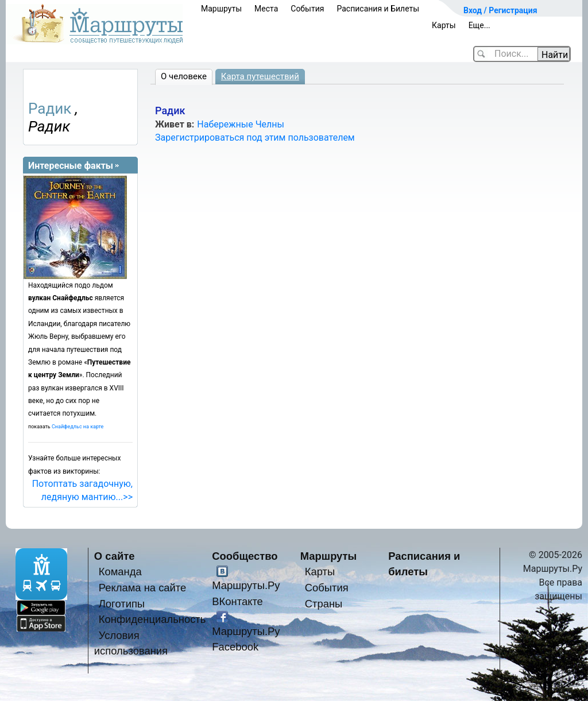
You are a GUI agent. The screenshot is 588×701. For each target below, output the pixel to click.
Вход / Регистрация (500, 10)
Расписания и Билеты (378, 9)
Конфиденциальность (152, 619)
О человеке (184, 76)
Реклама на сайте (143, 588)
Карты (444, 25)
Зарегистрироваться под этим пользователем (255, 138)
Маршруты (221, 9)
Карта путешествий (260, 76)
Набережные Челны (241, 124)
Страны (324, 604)
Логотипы (122, 604)
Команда (120, 572)
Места (266, 9)
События (307, 9)
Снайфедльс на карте (78, 427)
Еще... (479, 25)
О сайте (115, 556)
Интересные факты (71, 166)
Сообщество (245, 556)
